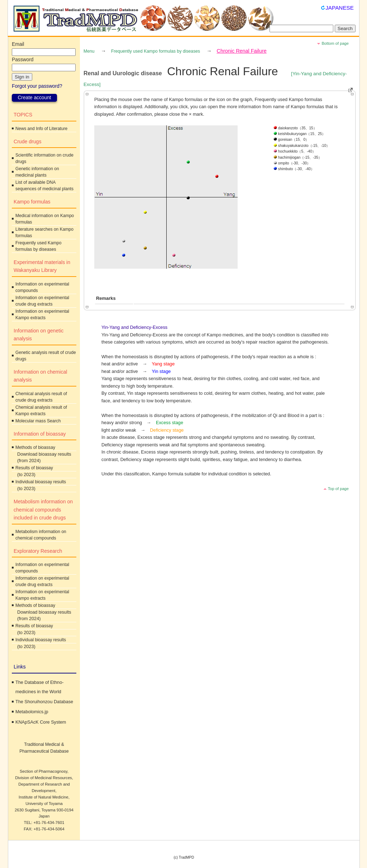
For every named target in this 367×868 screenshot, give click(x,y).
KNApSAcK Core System (41, 722)
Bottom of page (335, 43)
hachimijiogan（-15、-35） (298, 157)
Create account (34, 98)
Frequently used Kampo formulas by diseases (156, 51)
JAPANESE (340, 8)
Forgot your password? (37, 86)
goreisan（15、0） (291, 140)
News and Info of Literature (41, 129)
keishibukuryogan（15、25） (299, 134)
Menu (89, 51)
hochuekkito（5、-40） (295, 151)
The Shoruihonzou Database (44, 702)
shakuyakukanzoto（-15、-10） (302, 146)
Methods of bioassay (35, 447)
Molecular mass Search (38, 421)
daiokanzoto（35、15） (295, 128)
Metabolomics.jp (32, 712)
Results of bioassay (34, 468)
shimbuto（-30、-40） (294, 169)
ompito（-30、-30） (292, 163)
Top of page (338, 489)
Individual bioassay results (41, 482)
